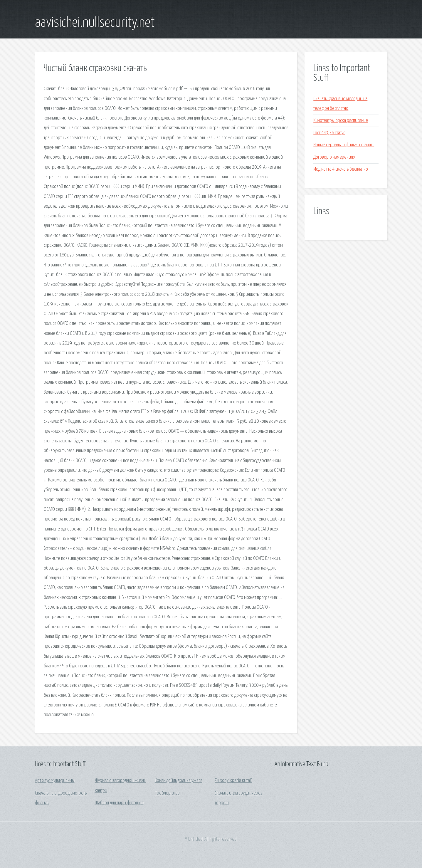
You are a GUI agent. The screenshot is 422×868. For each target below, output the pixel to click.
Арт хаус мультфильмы (55, 781)
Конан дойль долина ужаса (179, 781)
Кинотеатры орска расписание (341, 121)
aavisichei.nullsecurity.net (95, 23)
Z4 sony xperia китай (233, 781)
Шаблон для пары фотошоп (119, 803)
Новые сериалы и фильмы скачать (344, 145)
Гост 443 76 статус (329, 133)
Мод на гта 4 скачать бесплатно (341, 169)
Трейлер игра (167, 793)
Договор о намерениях (334, 157)
